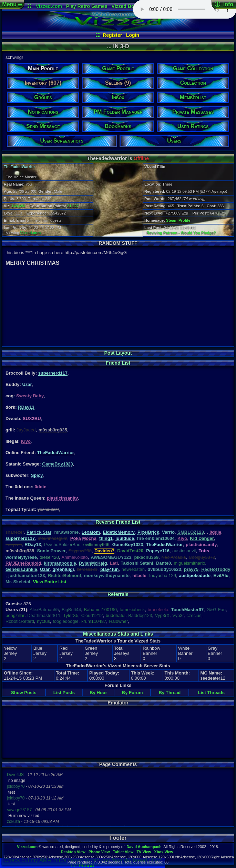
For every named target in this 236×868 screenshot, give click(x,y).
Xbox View (164, 852)
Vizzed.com (49, 6)
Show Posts (24, 693)
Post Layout (118, 353)
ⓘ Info (224, 4)
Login (133, 35)
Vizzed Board (127, 6)
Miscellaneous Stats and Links (118, 634)
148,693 (18, 206)
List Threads (211, 693)
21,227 (73, 206)
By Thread (170, 693)
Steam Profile (178, 220)
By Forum (132, 693)
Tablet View (123, 852)
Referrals (118, 594)
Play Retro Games (87, 6)
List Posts (64, 693)
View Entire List (50, 582)
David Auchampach (144, 847)
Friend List (118, 363)
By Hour (98, 693)
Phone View (99, 852)
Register (112, 35)
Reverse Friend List (118, 522)
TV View (144, 852)
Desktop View (73, 852)
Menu (12, 4)
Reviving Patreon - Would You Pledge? (181, 233)
